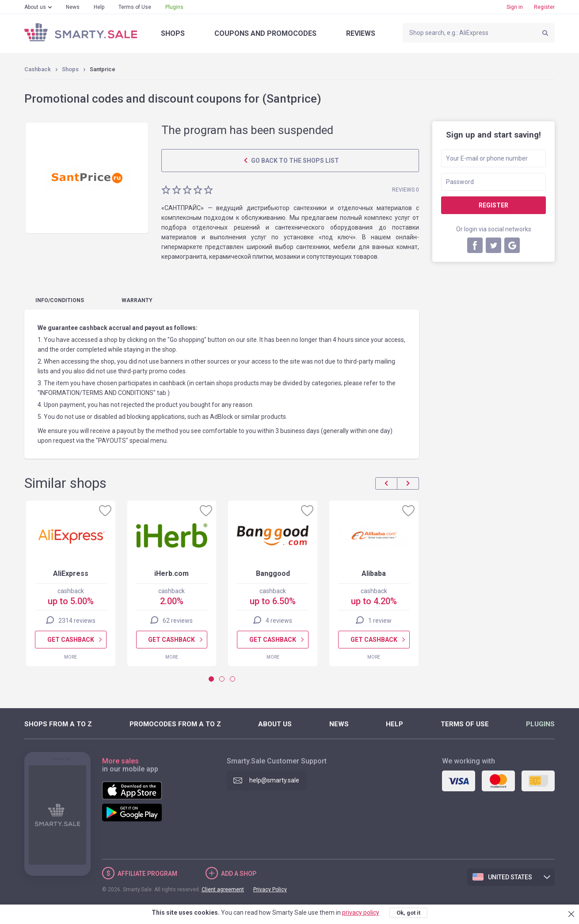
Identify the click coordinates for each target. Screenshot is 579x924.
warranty (137, 300)
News (73, 7)
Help (99, 7)
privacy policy (361, 912)
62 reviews (178, 621)
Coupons (265, 33)
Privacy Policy (270, 889)
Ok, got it (408, 913)
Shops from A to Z (58, 724)
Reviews (361, 33)
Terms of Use (135, 7)
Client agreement (223, 889)
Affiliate (147, 874)
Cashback (38, 69)
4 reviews (279, 621)
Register (544, 7)
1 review (380, 621)
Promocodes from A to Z (175, 724)
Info (60, 300)
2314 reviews (77, 621)
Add (239, 874)
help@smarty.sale (274, 780)
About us (35, 7)
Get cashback (71, 640)
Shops (173, 33)
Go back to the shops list (294, 161)
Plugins (174, 7)
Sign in (515, 7)
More (70, 657)
